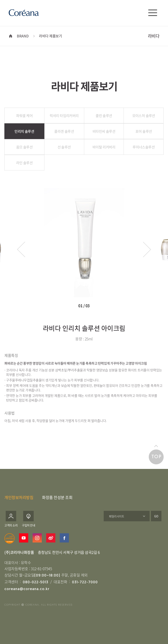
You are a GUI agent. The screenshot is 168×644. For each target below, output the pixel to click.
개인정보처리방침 (19, 497)
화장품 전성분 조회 (57, 497)
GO (156, 516)
